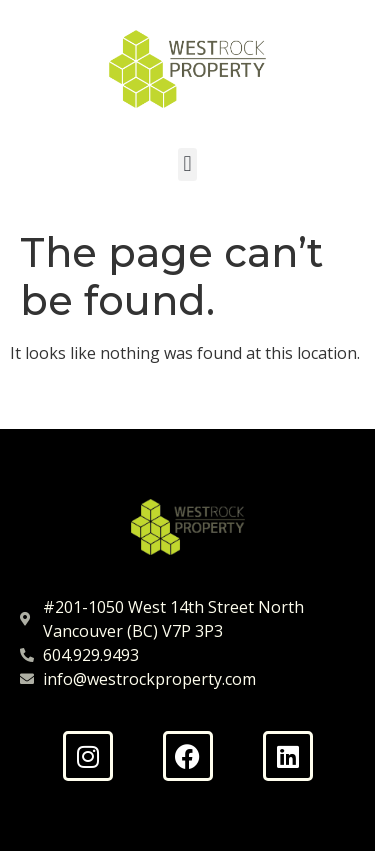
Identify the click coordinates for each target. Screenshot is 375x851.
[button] (187, 164)
